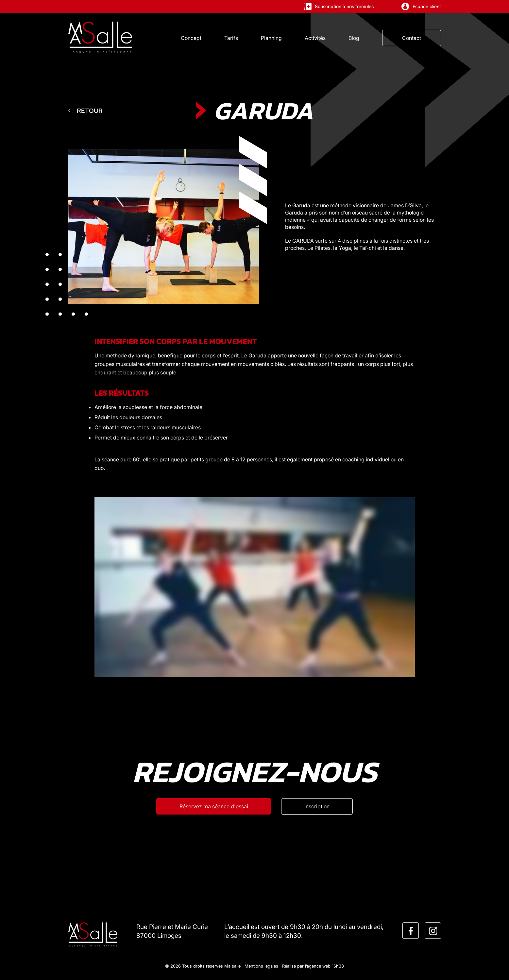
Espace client (421, 7)
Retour (86, 110)
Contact (412, 38)
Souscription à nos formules (339, 7)
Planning (271, 38)
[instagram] (433, 931)
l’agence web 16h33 (324, 966)
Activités (315, 38)
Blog (354, 38)
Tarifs (231, 38)
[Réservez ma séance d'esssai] (214, 806)
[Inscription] (317, 806)
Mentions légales (261, 966)
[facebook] (411, 931)
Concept (191, 38)
